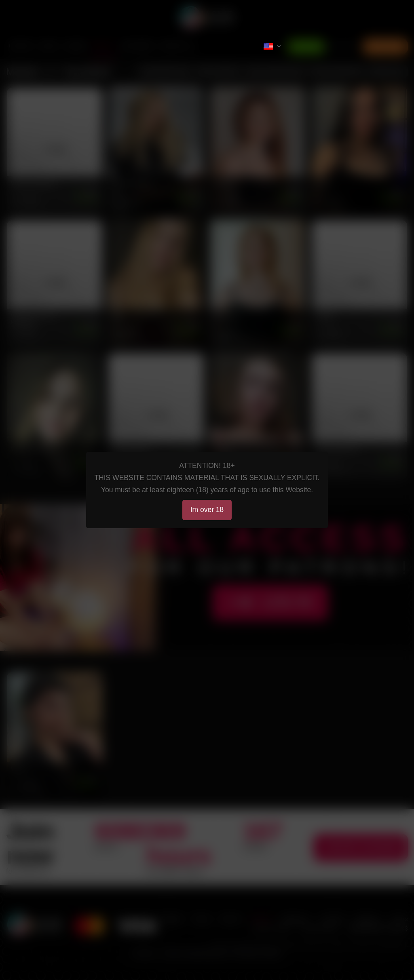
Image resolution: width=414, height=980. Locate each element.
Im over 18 (207, 510)
